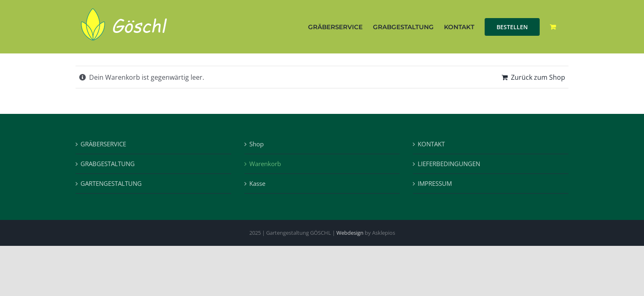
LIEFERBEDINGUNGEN (449, 164)
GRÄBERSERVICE (103, 144)
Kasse (257, 183)
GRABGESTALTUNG (108, 164)
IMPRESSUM (435, 183)
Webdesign (350, 233)
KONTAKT (431, 144)
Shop (256, 144)
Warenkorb (265, 164)
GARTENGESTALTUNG (111, 183)
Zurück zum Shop (538, 77)
